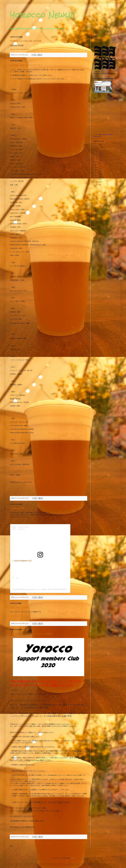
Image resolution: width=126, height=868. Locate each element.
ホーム (49, 843)
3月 (99, 160)
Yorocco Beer (17, 589)
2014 (97, 177)
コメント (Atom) (18, 846)
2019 (97, 164)
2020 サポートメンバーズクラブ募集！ (32, 634)
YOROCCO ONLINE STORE (26, 41)
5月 (99, 158)
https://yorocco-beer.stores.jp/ (20, 49)
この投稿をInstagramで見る (22, 561)
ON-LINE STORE (20, 607)
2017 (97, 169)
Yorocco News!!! (42, 15)
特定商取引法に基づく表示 (103, 38)
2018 (97, 166)
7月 (99, 155)
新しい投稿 (14, 843)
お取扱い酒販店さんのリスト (26, 65)
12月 (99, 147)
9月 (99, 152)
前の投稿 (84, 843)
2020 (97, 145)
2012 (97, 182)
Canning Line (17, 508)
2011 (97, 184)
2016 (97, 171)
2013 (97, 179)
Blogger (73, 858)
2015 (97, 174)
